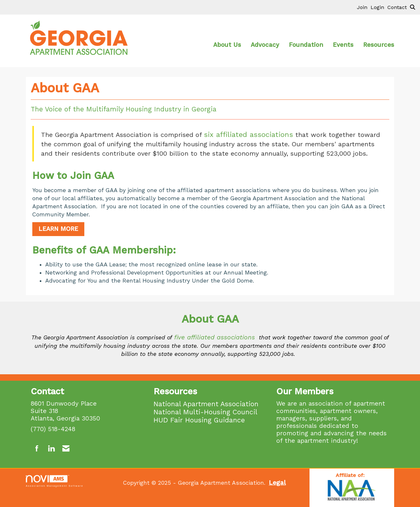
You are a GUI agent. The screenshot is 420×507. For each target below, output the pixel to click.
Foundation (306, 45)
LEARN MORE (58, 229)
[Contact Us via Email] (66, 449)
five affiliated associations (215, 337)
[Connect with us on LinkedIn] (51, 449)
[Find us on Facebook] (37, 449)
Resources (379, 45)
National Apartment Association (206, 404)
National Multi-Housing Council (205, 412)
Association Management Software (55, 481)
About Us (227, 45)
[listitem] (364, 7)
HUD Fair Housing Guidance (199, 420)
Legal (277, 483)
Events (343, 45)
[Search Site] (413, 7)
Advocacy (265, 45)
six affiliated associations (248, 135)
